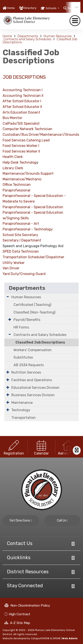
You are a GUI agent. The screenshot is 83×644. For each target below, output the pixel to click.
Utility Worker (14, 263)
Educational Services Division (35, 388)
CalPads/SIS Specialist (21, 123)
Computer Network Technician (27, 129)
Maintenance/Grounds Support (28, 174)
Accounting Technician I (23, 90)
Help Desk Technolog (19, 162)
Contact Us (20, 543)
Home (11, 8)
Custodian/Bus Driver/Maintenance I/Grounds (41, 135)
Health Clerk (13, 157)
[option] (14, 447)
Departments (28, 36)
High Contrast (19, 614)
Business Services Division (33, 395)
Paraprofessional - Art (21, 224)
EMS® (57, 638)
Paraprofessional (16, 190)
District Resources (28, 572)
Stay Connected (25, 586)
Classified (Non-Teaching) (34, 312)
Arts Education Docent (21, 112)
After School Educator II (22, 107)
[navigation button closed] (75, 21)
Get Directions (21, 521)
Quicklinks (19, 558)
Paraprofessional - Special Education (33, 196)
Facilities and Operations (32, 380)
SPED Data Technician (21, 251)
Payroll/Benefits (27, 320)
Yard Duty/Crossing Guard (24, 274)
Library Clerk (13, 168)
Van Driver (11, 268)
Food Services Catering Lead (26, 140)
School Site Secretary (20, 235)
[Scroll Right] (77, 450)
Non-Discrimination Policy (27, 605)
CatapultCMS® (40, 638)
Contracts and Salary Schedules (27, 39)
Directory (30, 8)
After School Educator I (22, 101)
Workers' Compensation (33, 350)
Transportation (24, 418)
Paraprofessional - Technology (28, 229)
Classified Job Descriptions (40, 342)
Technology (21, 410)
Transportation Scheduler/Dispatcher (33, 257)
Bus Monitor (12, 118)
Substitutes (23, 357)
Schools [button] (51, 8)
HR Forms (21, 327)
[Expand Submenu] (8, 297)
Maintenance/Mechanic (22, 179)
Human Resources (58, 36)
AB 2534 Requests (29, 365)
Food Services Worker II (21, 151)
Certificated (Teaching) (32, 305)
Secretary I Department (22, 240)
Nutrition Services (26, 372)
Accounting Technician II (23, 96)
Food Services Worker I (21, 146)
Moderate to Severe (19, 201)
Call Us (62, 521)
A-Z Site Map (17, 623)
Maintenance (22, 403)
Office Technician (17, 185)
